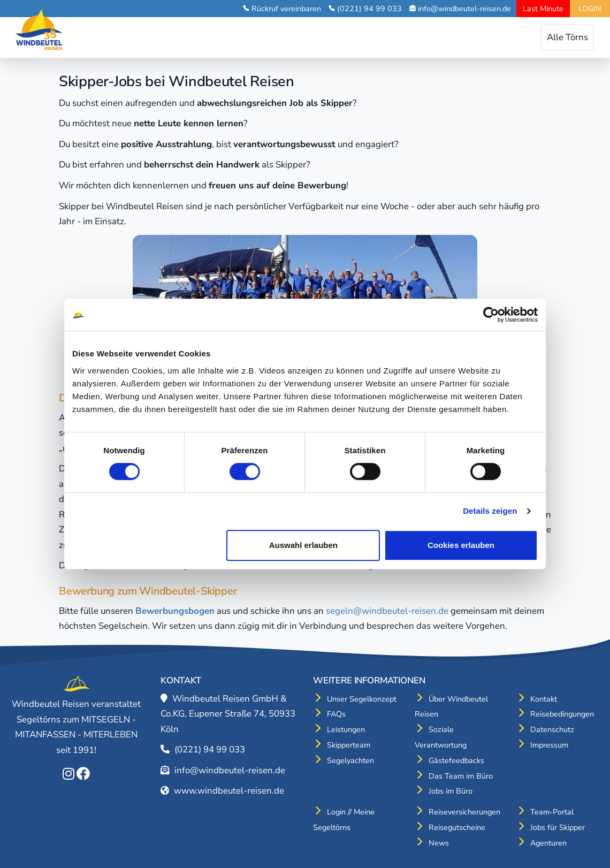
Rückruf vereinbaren (286, 9)
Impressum (549, 745)
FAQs (336, 714)
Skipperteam (349, 745)
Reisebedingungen (562, 714)
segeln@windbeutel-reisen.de (387, 611)
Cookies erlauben (461, 545)
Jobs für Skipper (558, 827)
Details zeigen (490, 511)
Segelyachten (350, 760)
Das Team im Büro (461, 776)
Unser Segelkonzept (362, 699)
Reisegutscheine (457, 827)
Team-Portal (552, 812)
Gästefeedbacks (456, 760)
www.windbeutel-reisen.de (229, 791)
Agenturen (548, 843)
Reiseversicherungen (464, 812)
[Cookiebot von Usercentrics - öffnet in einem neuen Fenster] (491, 315)
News (439, 843)
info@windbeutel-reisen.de (464, 9)
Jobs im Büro (451, 791)
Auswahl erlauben (303, 545)
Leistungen (346, 729)
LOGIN (590, 9)
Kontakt (544, 699)
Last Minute (543, 9)
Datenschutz (552, 729)
